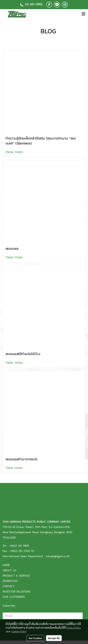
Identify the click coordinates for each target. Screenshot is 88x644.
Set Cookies (35, 638)
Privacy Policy (74, 628)
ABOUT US (10, 570)
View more (15, 152)
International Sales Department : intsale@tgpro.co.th (36, 556)
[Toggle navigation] (83, 14)
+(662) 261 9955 (19, 546)
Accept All (54, 638)
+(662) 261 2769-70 (22, 551)
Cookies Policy (19, 631)
